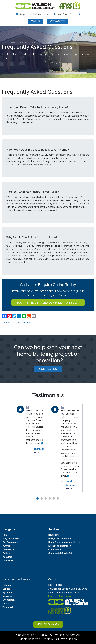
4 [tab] (50, 503)
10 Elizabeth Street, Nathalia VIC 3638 (68, 589)
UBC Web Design (66, 639)
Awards (6, 546)
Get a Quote (58, 21)
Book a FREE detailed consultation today (48, 303)
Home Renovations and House (64, 542)
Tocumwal (8, 607)
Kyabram (7, 592)
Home (4, 42)
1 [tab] (38, 503)
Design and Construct (60, 539)
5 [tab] (54, 503)
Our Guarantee (10, 542)
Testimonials (9, 550)
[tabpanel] (31, 430)
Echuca (6, 589)
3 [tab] (46, 503)
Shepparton (8, 600)
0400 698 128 (62, 14)
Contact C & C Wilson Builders (17, 323)
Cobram (7, 585)
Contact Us (48, 370)
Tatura (6, 603)
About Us (13, 42)
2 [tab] (42, 503)
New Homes (54, 535)
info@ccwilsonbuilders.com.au (33, 14)
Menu (35, 21)
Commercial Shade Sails (61, 553)
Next (85, 452)
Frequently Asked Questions (29, 42)
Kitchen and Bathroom (60, 546)
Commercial (55, 550)
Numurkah (8, 596)
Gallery (6, 553)
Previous (11, 452)
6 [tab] (58, 503)
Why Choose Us (11, 539)
